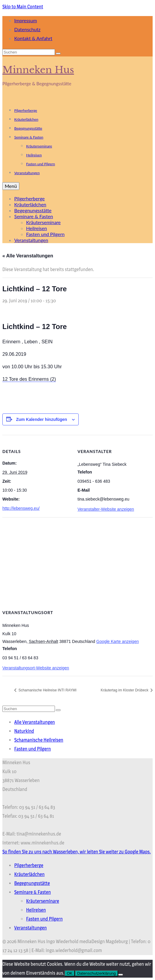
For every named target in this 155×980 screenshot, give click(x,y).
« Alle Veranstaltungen (28, 256)
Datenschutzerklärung (97, 973)
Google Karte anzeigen (117, 641)
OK (70, 973)
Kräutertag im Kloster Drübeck (125, 690)
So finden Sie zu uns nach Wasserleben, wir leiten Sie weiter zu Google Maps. (77, 852)
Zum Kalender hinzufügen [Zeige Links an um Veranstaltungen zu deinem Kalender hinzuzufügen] (42, 419)
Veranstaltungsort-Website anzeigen (36, 668)
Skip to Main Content (23, 7)
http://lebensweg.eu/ (21, 508)
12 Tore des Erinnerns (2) (29, 379)
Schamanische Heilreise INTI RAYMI (47, 690)
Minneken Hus (38, 70)
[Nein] (121, 975)
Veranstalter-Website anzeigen (106, 509)
